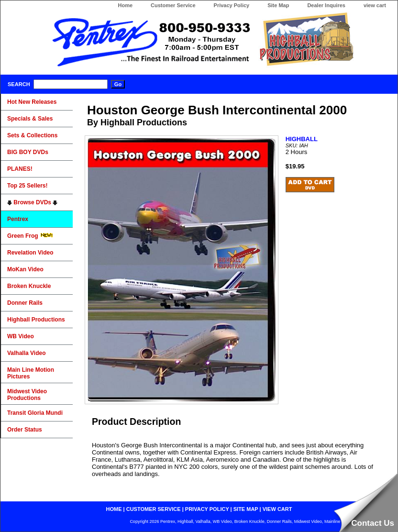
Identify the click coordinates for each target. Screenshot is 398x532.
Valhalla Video (26, 353)
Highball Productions (36, 320)
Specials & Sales (30, 119)
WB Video (21, 336)
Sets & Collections (32, 135)
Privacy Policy (232, 5)
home (114, 509)
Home (125, 5)
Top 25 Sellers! (27, 186)
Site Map (278, 5)
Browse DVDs (32, 202)
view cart (375, 5)
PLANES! (20, 169)
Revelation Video (30, 253)
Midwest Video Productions (27, 395)
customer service (154, 509)
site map (246, 509)
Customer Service (173, 5)
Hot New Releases (32, 102)
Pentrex (18, 219)
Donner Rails (25, 303)
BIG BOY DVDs (28, 152)
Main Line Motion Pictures (31, 373)
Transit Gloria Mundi (35, 413)
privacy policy (207, 509)
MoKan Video (25, 269)
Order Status (25, 430)
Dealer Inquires (326, 5)
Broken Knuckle (29, 286)
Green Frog (30, 236)
